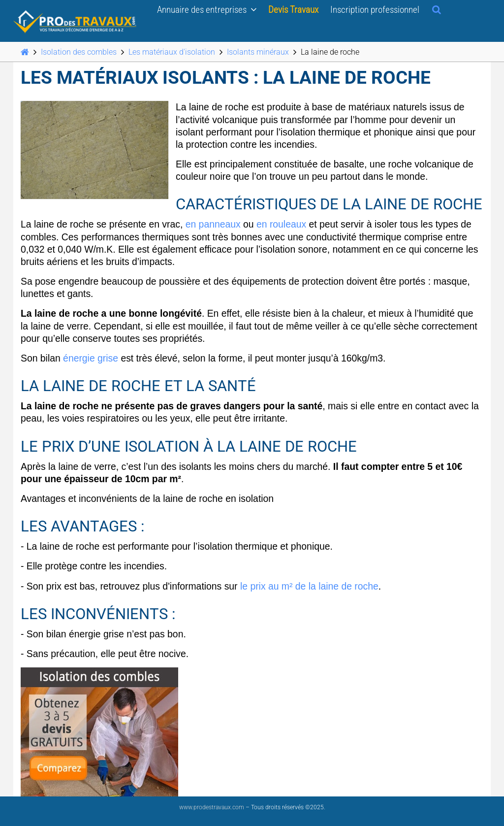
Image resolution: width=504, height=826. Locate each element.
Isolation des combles (79, 52)
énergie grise (91, 358)
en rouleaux (281, 224)
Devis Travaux (293, 9)
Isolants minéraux (258, 52)
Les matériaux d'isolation (172, 52)
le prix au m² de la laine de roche (309, 586)
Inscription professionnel (375, 9)
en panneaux (213, 224)
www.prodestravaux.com (212, 807)
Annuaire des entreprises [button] (207, 9)
